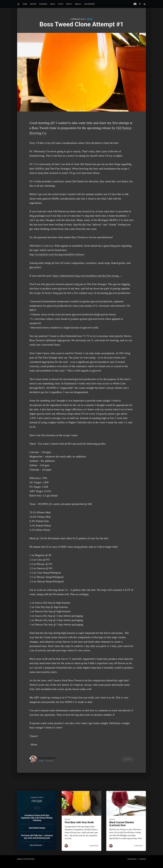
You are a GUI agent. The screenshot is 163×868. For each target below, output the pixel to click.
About (53, 4)
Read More (128, 759)
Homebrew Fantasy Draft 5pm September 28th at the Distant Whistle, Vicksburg (37, 818)
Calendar (43, 4)
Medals (78, 4)
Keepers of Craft (23, 859)
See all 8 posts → (37, 845)
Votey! (61, 4)
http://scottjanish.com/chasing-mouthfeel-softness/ (57, 254)
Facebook (142, 859)
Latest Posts (132, 859)
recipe (90, 19)
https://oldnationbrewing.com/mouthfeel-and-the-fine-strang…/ (87, 276)
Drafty (69, 4)
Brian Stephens (47, 758)
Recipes (33, 4)
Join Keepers (89, 4)
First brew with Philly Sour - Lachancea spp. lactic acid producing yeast (37, 837)
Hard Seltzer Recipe (37, 828)
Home (25, 4)
